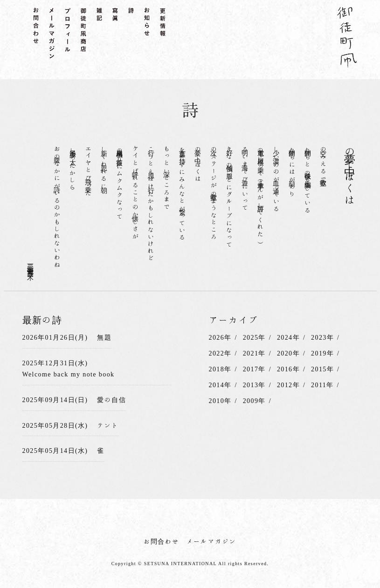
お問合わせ (162, 541)
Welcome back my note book (69, 374)
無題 (104, 337)
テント (108, 425)
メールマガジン (212, 541)
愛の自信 (111, 400)
